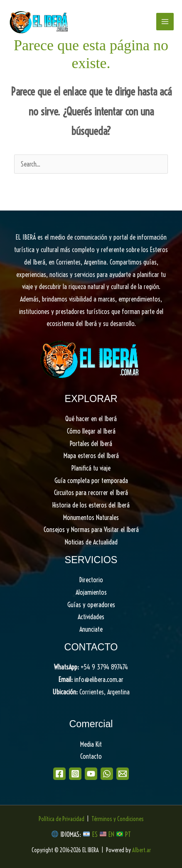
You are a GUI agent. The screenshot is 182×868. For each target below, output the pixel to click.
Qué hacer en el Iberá (91, 419)
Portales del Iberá (91, 444)
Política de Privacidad (61, 819)
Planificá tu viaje (91, 468)
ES (96, 834)
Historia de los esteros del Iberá (91, 505)
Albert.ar (141, 850)
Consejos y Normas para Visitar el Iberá (91, 530)
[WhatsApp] (107, 774)
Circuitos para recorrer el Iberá (91, 493)
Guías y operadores (91, 605)
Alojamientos (91, 592)
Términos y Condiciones (118, 819)
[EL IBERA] (39, 22)
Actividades (91, 617)
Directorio (91, 580)
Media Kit (91, 744)
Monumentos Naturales (91, 517)
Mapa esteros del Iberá (91, 456)
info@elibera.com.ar (99, 679)
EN (111, 834)
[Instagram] (75, 774)
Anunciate (91, 629)
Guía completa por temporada (91, 481)
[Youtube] (91, 774)
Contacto (91, 756)
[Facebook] (59, 774)
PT (128, 834)
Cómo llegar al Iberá (91, 431)
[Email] (123, 774)
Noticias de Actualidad (91, 542)
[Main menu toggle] (165, 22)
